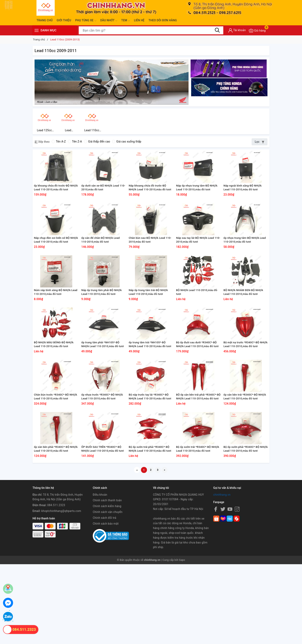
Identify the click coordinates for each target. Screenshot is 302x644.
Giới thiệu (64, 20)
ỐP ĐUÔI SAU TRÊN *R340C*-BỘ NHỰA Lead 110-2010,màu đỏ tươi (103, 527)
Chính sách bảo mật (106, 603)
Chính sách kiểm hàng (107, 586)
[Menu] (37, 30)
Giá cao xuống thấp (127, 143)
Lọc (260, 143)
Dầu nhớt (109, 21)
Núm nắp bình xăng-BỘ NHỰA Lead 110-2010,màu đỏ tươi (54, 331)
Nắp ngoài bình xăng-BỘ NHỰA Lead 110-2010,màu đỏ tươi (244, 201)
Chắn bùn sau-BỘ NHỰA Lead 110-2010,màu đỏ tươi (148, 266)
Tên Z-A (75, 143)
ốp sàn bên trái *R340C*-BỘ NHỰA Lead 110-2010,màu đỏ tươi (244, 462)
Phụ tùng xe (86, 21)
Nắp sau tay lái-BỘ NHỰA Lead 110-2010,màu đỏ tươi (197, 266)
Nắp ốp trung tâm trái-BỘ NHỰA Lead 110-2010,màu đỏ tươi (150, 331)
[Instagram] (237, 589)
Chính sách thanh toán (107, 580)
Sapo (182, 640)
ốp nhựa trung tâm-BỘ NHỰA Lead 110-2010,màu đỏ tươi (243, 266)
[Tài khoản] (237, 30)
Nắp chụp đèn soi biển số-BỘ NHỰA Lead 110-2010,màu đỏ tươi (54, 266)
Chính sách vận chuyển (108, 592)
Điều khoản (100, 574)
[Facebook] (216, 589)
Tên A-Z (59, 143)
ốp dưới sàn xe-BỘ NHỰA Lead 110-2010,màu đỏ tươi (102, 201)
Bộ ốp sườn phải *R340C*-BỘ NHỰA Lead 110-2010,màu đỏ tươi (244, 527)
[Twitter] (223, 589)
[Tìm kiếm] (217, 30)
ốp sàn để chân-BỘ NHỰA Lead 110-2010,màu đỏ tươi (102, 266)
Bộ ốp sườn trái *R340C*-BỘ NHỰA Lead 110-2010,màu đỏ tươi (196, 527)
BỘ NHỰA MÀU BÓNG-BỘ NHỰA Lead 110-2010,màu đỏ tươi (55, 396)
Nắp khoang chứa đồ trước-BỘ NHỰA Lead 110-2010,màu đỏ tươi (149, 201)
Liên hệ (139, 20)
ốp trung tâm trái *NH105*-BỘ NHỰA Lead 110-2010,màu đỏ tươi (149, 397)
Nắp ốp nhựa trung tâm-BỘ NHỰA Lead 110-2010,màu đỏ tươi (196, 201)
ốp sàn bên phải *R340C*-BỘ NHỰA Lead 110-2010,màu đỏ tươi (54, 527)
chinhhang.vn (222, 574)
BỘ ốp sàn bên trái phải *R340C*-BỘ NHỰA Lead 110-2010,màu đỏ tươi (198, 462)
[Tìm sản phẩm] (151, 30)
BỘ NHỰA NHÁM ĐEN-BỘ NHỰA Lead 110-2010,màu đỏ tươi (245, 331)
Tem (126, 21)
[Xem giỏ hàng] (257, 30)
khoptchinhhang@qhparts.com (61, 591)
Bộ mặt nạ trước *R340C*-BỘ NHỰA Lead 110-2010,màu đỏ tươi (244, 397)
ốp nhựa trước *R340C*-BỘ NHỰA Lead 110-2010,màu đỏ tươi (101, 462)
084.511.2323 (56, 585)
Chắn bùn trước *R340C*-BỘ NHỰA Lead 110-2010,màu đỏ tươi (54, 462)
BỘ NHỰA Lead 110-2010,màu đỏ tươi (196, 331)
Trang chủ (45, 20)
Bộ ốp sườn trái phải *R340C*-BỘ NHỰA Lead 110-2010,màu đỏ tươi (151, 527)
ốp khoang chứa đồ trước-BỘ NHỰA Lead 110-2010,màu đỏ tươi (54, 201)
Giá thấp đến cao (97, 143)
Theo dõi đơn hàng (163, 20)
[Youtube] (230, 589)
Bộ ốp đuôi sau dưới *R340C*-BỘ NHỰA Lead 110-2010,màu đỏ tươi (198, 397)
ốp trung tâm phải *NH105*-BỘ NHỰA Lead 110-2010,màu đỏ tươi (102, 397)
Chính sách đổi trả (105, 597)
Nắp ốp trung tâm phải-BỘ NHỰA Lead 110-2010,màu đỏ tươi (103, 331)
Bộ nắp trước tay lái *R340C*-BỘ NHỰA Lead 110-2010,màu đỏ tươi (150, 462)
